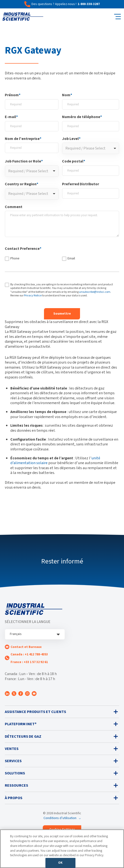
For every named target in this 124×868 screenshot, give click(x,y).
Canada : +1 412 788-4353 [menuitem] (29, 654)
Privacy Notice (33, 296)
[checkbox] (62, 258)
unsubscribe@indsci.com (95, 292)
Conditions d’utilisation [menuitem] (60, 818)
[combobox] (91, 148)
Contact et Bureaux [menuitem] (26, 647)
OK (60, 863)
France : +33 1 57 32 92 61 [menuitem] (29, 662)
